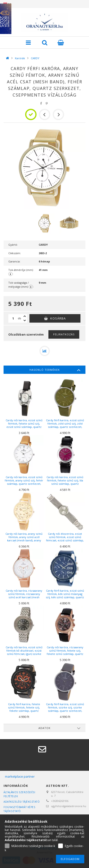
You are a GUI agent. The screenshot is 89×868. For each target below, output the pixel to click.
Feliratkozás (64, 334)
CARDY (35, 58)
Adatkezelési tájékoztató (22, 802)
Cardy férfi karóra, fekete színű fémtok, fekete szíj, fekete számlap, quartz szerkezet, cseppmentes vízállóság (24, 711)
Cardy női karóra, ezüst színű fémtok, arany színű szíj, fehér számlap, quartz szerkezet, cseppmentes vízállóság (24, 482)
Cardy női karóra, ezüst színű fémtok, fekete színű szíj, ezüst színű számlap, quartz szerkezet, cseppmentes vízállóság (24, 427)
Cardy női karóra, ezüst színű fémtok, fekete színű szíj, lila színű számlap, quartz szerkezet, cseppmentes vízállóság (65, 484)
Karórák (20, 58)
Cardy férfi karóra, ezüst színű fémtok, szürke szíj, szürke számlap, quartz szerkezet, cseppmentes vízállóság (65, 709)
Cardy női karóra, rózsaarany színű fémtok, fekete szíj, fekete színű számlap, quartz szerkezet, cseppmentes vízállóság (65, 654)
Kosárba (58, 318)
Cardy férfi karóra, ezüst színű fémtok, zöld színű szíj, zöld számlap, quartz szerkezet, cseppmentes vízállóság (65, 425)
